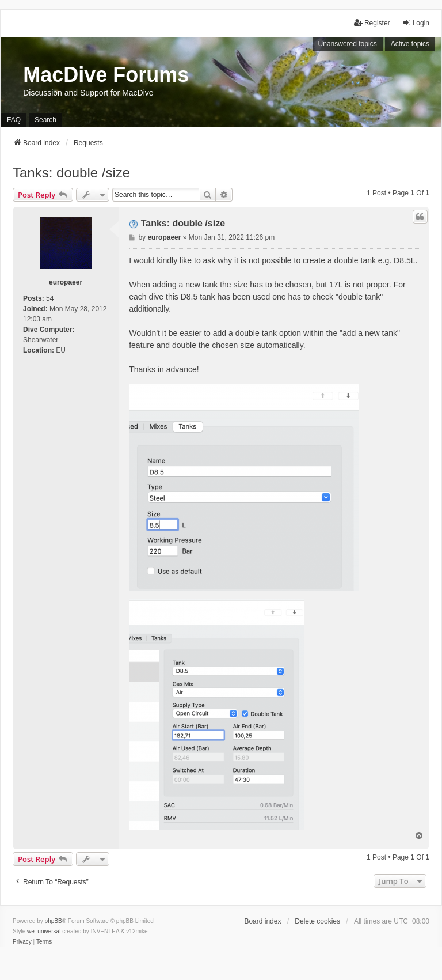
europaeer (66, 282)
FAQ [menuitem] (14, 120)
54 (50, 298)
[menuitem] (22, 942)
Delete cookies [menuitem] (317, 921)
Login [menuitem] (416, 23)
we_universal (44, 931)
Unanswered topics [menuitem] (348, 44)
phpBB (54, 921)
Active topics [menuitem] (410, 44)
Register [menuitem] (372, 23)
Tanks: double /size (71, 173)
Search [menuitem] (45, 120)
